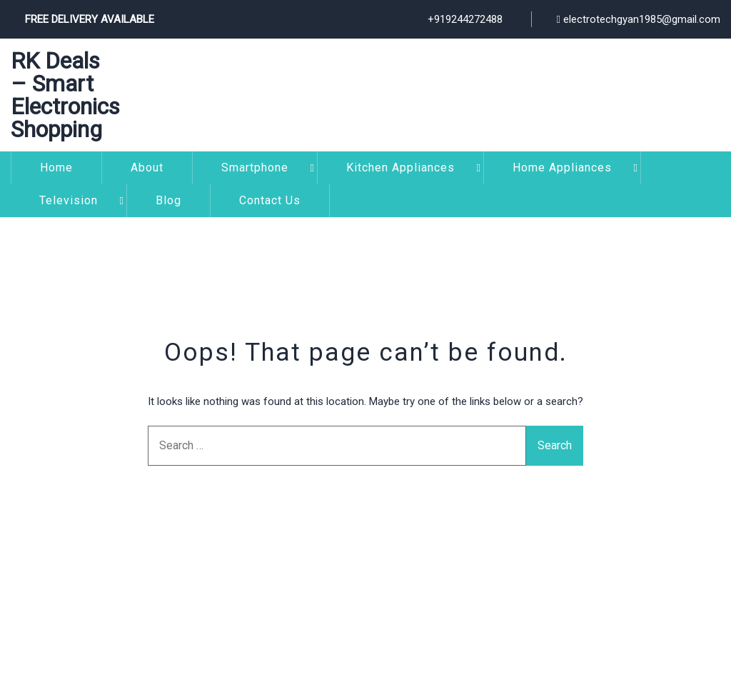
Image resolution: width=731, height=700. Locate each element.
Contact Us (270, 200)
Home (56, 167)
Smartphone (255, 167)
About (147, 167)
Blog (168, 200)
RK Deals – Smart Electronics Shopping (65, 95)
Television (69, 200)
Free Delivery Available (90, 19)
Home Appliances (562, 167)
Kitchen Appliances (400, 167)
